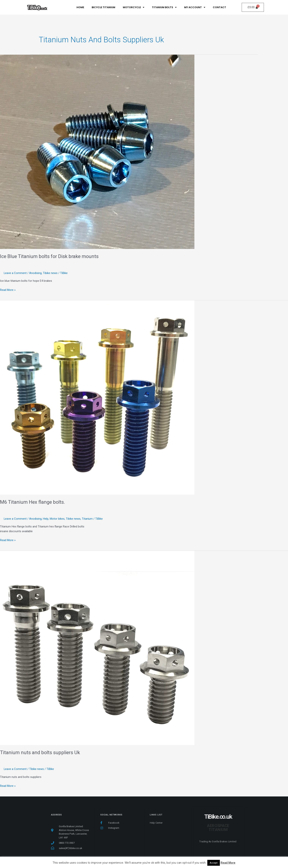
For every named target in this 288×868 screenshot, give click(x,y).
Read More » (8, 290)
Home (80, 7)
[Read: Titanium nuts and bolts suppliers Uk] (97, 648)
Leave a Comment (15, 273)
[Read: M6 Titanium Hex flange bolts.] (97, 397)
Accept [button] (214, 863)
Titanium (87, 519)
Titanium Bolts (164, 7)
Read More (228, 863)
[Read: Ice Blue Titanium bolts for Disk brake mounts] (97, 152)
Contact (219, 7)
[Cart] (253, 7)
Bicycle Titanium (103, 7)
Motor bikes (57, 519)
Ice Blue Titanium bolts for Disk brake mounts (50, 257)
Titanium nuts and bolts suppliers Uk (40, 752)
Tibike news (50, 273)
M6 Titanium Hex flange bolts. (33, 502)
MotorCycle (134, 7)
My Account (195, 7)
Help (46, 519)
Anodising (36, 273)
